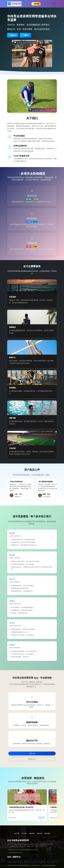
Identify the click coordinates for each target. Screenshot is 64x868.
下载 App (32, 753)
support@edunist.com (15, 852)
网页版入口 (32, 759)
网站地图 (47, 833)
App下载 (17, 833)
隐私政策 (32, 833)
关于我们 (24, 833)
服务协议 (40, 833)
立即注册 (36, 4)
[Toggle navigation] (54, 4)
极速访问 (13, 35)
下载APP (26, 35)
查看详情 (42, 818)
